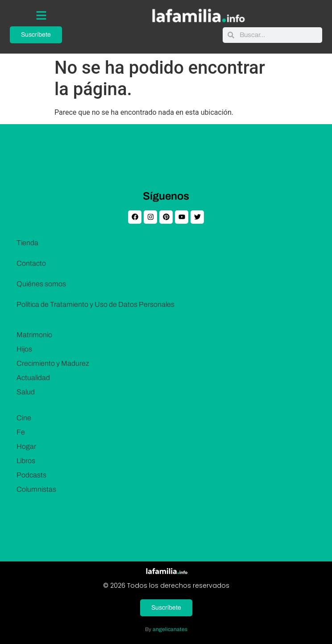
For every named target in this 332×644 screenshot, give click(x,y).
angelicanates (170, 629)
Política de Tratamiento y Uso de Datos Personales (95, 304)
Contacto (31, 263)
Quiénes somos (41, 284)
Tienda (27, 243)
